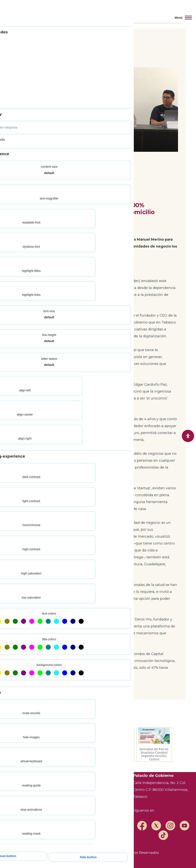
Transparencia (64, 777)
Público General (32, 188)
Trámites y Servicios (70, 784)
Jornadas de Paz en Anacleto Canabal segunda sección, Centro (154, 754)
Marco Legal (111, 790)
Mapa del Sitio (64, 804)
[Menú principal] (182, 17)
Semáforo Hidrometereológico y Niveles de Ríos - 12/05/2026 (79, 754)
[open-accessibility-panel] (188, 436)
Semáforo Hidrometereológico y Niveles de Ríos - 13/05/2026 (42, 754)
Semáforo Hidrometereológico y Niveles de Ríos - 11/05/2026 (117, 754)
